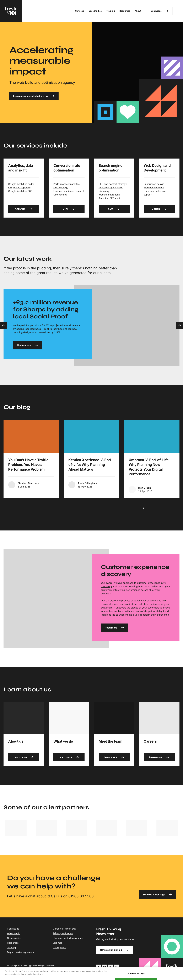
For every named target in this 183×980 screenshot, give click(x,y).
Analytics (24, 209)
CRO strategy (61, 188)
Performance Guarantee (67, 184)
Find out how (28, 345)
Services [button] (80, 11)
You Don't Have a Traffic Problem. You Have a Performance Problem (28, 465)
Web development (154, 188)
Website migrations (109, 195)
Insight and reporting (20, 188)
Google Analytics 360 (20, 191)
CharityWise (60, 947)
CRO (69, 209)
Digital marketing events (20, 952)
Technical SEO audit (110, 198)
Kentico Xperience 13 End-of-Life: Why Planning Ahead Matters (90, 465)
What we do (14, 933)
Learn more (24, 757)
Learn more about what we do (34, 96)
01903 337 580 (81, 896)
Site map (58, 943)
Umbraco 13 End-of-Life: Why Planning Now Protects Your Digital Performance (149, 467)
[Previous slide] (4, 325)
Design (159, 209)
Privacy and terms (63, 933)
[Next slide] (179, 325)
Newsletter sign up (115, 950)
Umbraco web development (68, 938)
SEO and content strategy (113, 184)
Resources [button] (125, 11)
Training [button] (111, 11)
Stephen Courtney (28, 483)
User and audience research (69, 191)
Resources (13, 943)
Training (11, 947)
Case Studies (95, 11)
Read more (115, 628)
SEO (114, 209)
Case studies (14, 938)
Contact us (160, 11)
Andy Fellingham (87, 483)
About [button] (138, 11)
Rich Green (144, 488)
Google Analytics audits (21, 184)
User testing (60, 195)
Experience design (154, 184)
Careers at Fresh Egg (64, 929)
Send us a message (157, 894)
